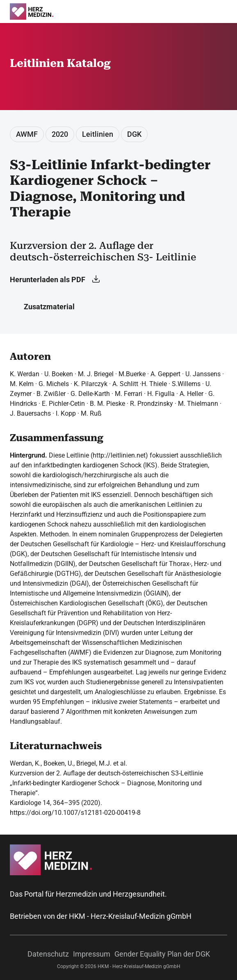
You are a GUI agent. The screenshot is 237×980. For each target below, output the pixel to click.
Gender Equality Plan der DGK (162, 954)
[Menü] (228, 12)
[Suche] (217, 12)
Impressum (92, 954)
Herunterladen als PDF (55, 280)
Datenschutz (48, 954)
